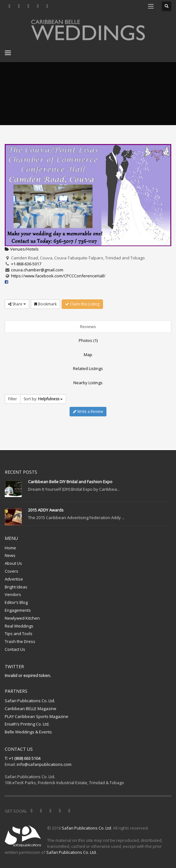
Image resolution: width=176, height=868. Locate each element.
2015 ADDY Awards (46, 510)
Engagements (18, 610)
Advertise (14, 579)
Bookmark (45, 304)
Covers (11, 571)
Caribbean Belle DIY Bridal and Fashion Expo (70, 482)
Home (10, 548)
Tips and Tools (19, 634)
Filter (13, 399)
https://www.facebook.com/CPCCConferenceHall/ (58, 276)
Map (88, 355)
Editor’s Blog (16, 602)
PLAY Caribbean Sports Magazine (37, 716)
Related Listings (88, 368)
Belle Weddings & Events (28, 732)
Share (17, 304)
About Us (13, 563)
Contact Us (15, 649)
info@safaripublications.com (44, 764)
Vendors (13, 594)
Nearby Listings (88, 383)
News (10, 555)
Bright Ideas (16, 587)
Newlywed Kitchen (22, 618)
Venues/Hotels (22, 249)
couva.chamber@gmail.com (37, 270)
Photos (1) (88, 340)
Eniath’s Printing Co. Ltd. (27, 724)
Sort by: (43, 399)
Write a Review (88, 411)
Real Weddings (19, 626)
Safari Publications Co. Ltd (86, 828)
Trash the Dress (20, 641)
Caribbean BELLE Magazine (31, 709)
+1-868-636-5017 (26, 264)
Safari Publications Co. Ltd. (30, 701)
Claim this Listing (82, 304)
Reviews (88, 327)
